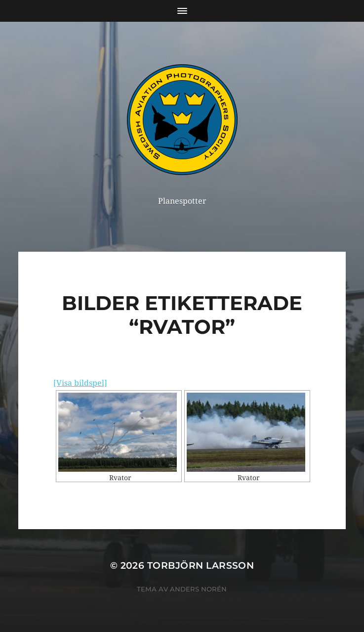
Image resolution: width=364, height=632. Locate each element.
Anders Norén (198, 589)
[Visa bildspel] (80, 383)
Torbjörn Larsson (201, 565)
